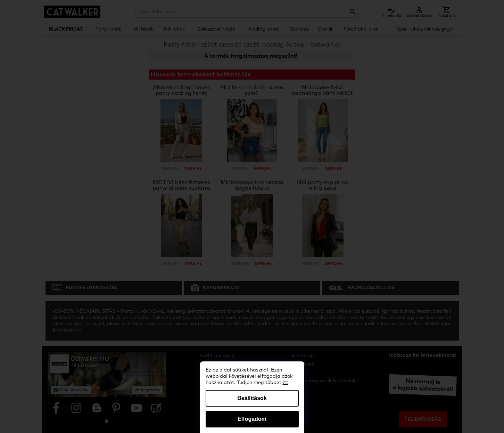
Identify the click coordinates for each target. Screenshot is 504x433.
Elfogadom (252, 419)
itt (286, 383)
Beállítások (252, 398)
